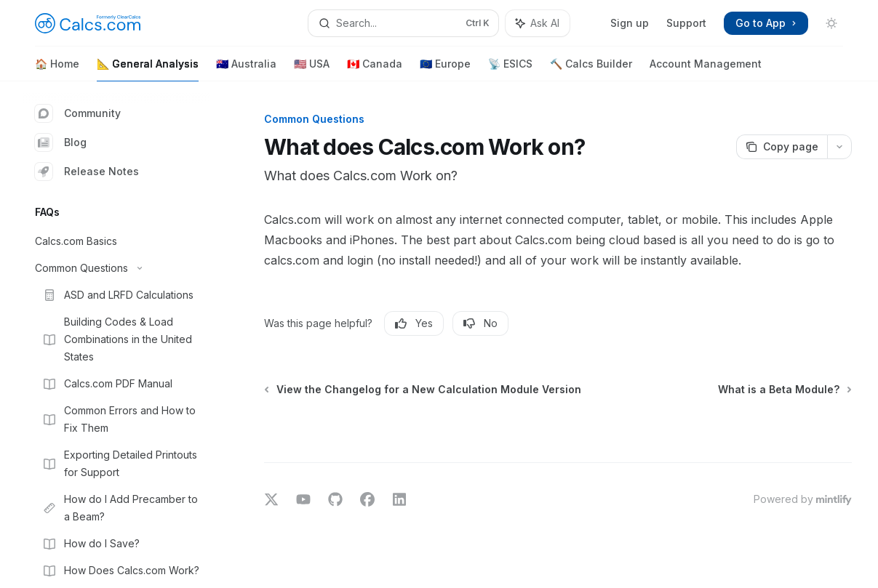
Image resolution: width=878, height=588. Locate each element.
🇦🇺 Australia (246, 69)
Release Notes (87, 172)
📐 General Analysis (148, 69)
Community (78, 113)
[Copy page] (782, 147)
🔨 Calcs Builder (591, 69)
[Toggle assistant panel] (538, 23)
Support (686, 23)
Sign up (630, 23)
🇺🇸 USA (312, 69)
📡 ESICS (510, 69)
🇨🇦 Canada (375, 69)
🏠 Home (57, 69)
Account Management (706, 69)
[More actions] (839, 147)
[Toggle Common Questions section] (116, 268)
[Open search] (404, 23)
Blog (61, 142)
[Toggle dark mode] (831, 23)
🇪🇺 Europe (445, 69)
